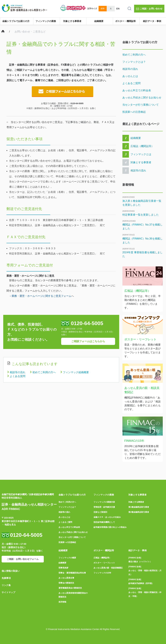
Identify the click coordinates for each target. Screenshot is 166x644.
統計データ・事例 (152, 21)
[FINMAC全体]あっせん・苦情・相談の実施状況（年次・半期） (145, 592)
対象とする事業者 (72, 21)
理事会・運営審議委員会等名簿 (72, 573)
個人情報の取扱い (11, 571)
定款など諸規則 (100, 512)
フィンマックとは (141, 154)
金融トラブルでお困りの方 (16, 21)
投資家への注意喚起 (134, 112)
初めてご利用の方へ (44, 372)
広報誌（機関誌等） (142, 146)
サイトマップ (8, 592)
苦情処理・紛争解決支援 (104, 507)
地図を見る (10, 525)
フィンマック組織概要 (76, 372)
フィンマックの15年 (102, 573)
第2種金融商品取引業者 (139, 512)
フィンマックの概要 (67, 558)
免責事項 (6, 578)
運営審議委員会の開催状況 (70, 588)
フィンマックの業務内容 (104, 502)
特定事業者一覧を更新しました (141, 215)
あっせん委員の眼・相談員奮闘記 (108, 568)
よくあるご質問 (131, 83)
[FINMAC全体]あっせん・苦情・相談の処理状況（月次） (145, 571)
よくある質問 (18, 376)
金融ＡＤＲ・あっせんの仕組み (107, 517)
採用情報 (62, 602)
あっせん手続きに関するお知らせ (142, 98)
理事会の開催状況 (66, 583)
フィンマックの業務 (46, 21)
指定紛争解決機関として (104, 522)
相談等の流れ (18, 372)
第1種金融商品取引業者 (139, 507)
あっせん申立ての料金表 (137, 90)
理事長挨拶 (63, 568)
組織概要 (99, 21)
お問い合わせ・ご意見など (30, 32)
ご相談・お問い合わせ (149, 9)
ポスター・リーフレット (104, 563)
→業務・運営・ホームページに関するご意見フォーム (40, 296)
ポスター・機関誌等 (125, 21)
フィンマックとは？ (134, 62)
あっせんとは (130, 76)
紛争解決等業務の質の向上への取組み (110, 527)
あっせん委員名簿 (66, 578)
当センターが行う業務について (141, 105)
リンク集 (6, 585)
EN (118, 9)
